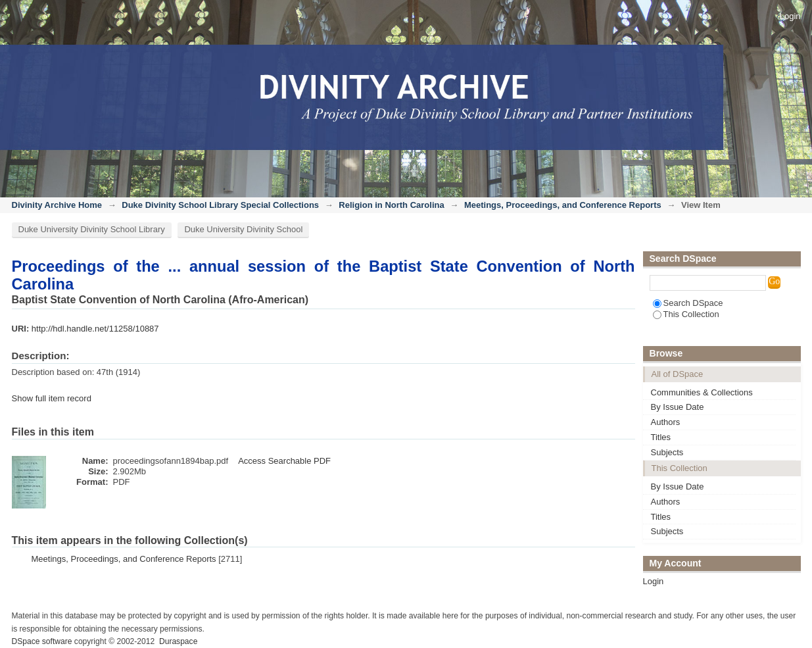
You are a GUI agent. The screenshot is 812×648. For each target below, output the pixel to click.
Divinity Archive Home (57, 205)
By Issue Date (678, 407)
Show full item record (52, 398)
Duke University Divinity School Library (92, 229)
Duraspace (178, 641)
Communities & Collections (702, 392)
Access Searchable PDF (284, 461)
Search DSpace (688, 303)
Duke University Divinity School (243, 229)
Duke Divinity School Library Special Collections (220, 205)
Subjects (667, 452)
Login (790, 16)
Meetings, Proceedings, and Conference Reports (563, 205)
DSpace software (42, 641)
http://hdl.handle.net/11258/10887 (95, 329)
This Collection (686, 314)
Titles (661, 437)
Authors (666, 422)
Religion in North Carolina (391, 205)
